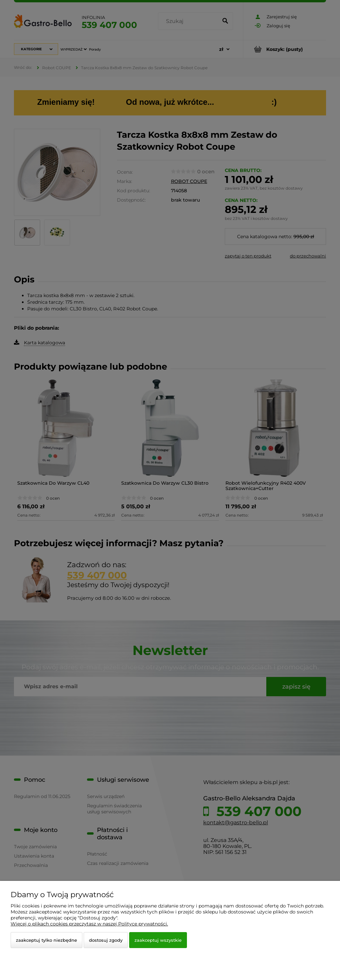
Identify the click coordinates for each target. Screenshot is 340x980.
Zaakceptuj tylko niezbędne (46, 940)
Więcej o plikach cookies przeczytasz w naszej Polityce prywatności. (89, 924)
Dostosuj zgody (106, 940)
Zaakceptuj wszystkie (158, 940)
